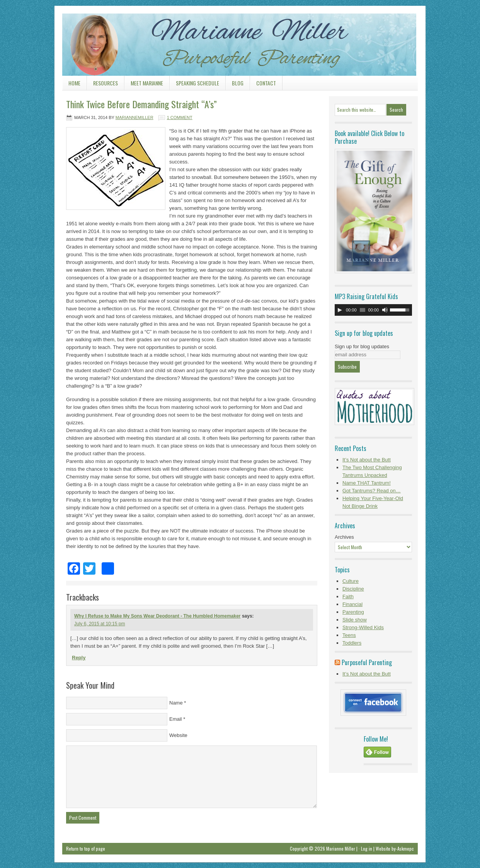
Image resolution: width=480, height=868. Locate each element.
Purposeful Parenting (367, 662)
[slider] (363, 310)
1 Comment (180, 117)
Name (176, 703)
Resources (102, 84)
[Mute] (385, 310)
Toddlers (352, 643)
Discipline (353, 589)
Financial (352, 604)
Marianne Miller (240, 37)
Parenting (353, 612)
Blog (235, 84)
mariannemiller (134, 117)
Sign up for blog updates (362, 346)
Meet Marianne (147, 83)
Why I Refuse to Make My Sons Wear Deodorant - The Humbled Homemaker (157, 616)
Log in (367, 848)
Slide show (355, 620)
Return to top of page (86, 848)
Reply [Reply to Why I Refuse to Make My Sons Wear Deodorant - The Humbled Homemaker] (79, 658)
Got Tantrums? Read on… (372, 491)
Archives (344, 537)
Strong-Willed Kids (363, 627)
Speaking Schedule (194, 84)
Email (176, 719)
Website (178, 735)
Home (74, 83)
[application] (373, 310)
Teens (349, 635)
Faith (348, 597)
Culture (351, 581)
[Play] (340, 310)
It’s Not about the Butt (367, 460)
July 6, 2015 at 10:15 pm (100, 624)
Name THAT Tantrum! (367, 483)
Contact (266, 83)
